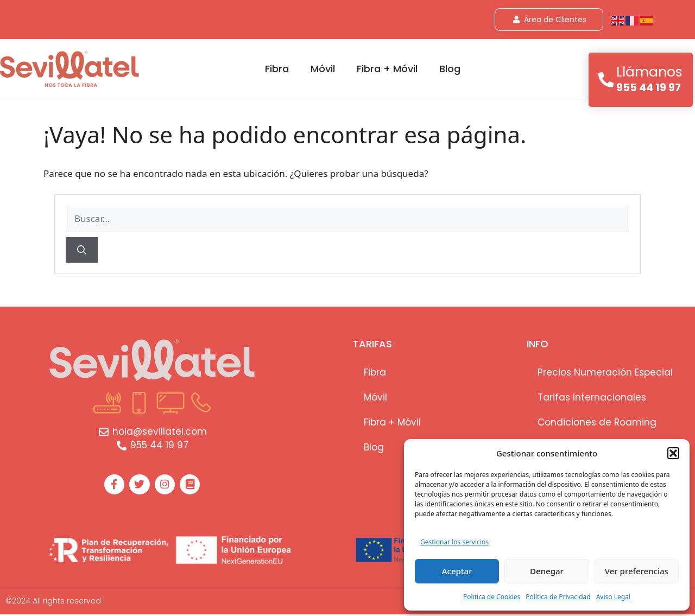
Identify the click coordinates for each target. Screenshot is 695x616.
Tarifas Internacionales (592, 397)
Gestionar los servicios (454, 542)
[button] (673, 453)
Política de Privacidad (558, 597)
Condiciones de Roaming (597, 422)
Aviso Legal (613, 597)
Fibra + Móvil (387, 69)
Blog (450, 69)
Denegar (547, 571)
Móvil (323, 69)
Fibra (277, 69)
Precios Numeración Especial (605, 372)
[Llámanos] (606, 80)
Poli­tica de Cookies (492, 597)
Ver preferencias (637, 571)
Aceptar (457, 571)
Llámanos (650, 72)
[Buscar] (82, 250)
